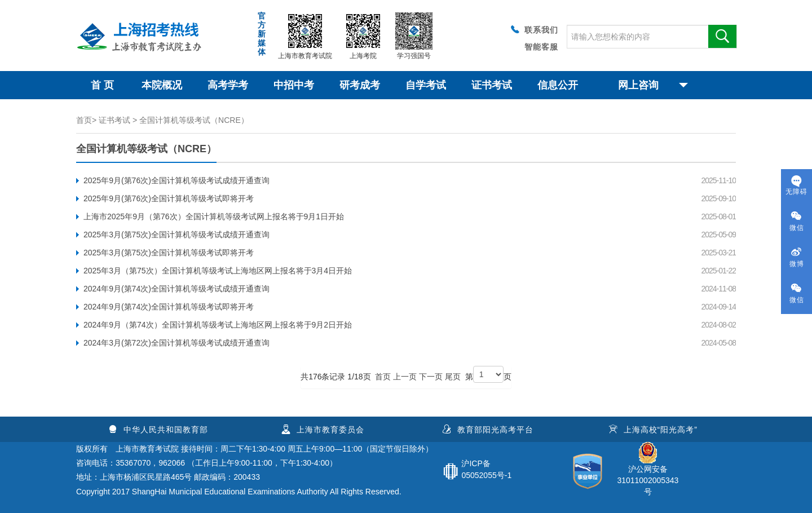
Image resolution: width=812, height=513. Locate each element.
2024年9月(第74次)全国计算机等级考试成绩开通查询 (176, 289)
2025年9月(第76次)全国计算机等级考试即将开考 (169, 198)
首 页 (102, 85)
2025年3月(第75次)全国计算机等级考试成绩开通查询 (176, 235)
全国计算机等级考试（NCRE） (194, 120)
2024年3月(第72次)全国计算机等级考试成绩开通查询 (176, 343)
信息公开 (558, 85)
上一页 (405, 377)
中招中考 (294, 85)
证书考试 (492, 85)
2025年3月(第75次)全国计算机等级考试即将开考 (169, 253)
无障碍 (796, 185)
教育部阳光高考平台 (488, 430)
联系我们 (533, 29)
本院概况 (162, 85)
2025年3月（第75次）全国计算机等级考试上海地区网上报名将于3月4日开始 (218, 271)
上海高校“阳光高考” (653, 430)
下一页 (431, 377)
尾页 (453, 377)
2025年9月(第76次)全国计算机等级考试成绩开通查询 (176, 180)
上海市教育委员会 (323, 430)
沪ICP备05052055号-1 (486, 469)
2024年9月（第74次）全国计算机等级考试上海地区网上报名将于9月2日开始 (218, 325)
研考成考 (360, 85)
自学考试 (426, 85)
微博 (796, 257)
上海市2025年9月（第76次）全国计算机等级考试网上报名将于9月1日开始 (214, 216)
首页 (383, 377)
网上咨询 (653, 85)
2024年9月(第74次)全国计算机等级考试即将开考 (169, 307)
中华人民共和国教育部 (158, 430)
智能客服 (541, 47)
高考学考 (228, 85)
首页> (86, 120)
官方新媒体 (262, 34)
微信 (796, 221)
